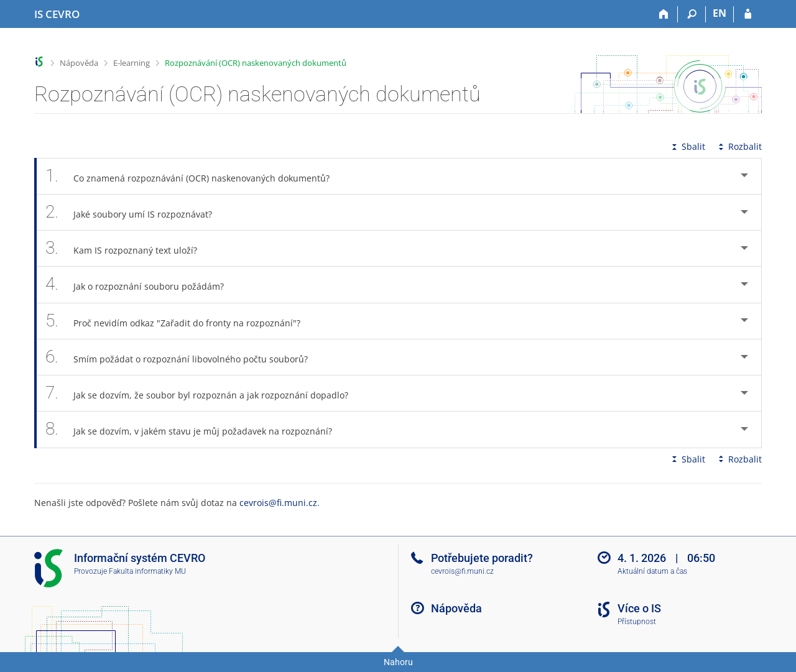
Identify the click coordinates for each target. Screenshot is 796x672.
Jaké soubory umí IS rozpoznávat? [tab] (136, 212)
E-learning (132, 63)
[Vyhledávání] (692, 14)
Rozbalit (739, 146)
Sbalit (687, 146)
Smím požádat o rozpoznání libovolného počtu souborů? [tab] (183, 357)
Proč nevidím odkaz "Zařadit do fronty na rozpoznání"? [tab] (180, 321)
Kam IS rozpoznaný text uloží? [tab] (128, 248)
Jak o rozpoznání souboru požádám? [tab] (141, 284)
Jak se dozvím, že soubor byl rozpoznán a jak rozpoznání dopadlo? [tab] (204, 393)
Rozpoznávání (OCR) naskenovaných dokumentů (256, 63)
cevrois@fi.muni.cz (278, 503)
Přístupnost (637, 622)
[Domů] (664, 14)
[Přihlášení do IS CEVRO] (748, 14)
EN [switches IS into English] (720, 13)
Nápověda (79, 63)
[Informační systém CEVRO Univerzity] (57, 14)
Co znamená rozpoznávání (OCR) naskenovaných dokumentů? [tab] (194, 176)
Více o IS (639, 608)
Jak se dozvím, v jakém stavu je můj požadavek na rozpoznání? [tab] (196, 429)
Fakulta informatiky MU (147, 571)
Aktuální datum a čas (652, 571)
